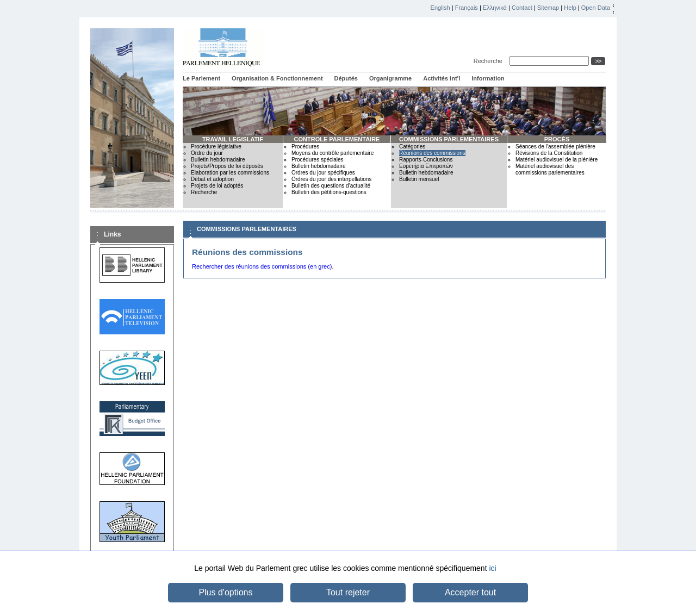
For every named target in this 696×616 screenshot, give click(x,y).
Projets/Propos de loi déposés (227, 166)
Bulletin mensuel (419, 179)
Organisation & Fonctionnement (277, 78)
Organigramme (390, 78)
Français (467, 8)
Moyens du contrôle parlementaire (333, 153)
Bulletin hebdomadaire (218, 160)
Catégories (412, 147)
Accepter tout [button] (470, 592)
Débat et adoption (212, 179)
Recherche (490, 61)
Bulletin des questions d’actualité (331, 186)
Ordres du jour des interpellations (331, 179)
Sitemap (548, 8)
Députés (346, 78)
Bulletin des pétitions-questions (329, 192)
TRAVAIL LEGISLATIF (233, 139)
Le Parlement (201, 78)
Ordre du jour (207, 153)
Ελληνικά (495, 8)
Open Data (596, 8)
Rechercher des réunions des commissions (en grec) (262, 266)
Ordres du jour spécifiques (323, 173)
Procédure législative (216, 147)
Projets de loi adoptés (217, 186)
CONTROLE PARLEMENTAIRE (337, 139)
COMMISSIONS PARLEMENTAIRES (449, 139)
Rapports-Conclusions (426, 160)
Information (488, 78)
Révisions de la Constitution (549, 153)
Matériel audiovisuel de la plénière (557, 160)
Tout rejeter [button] (348, 592)
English (440, 8)
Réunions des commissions (432, 153)
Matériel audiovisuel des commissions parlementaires (550, 169)
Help (570, 8)
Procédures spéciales (318, 160)
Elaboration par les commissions (230, 173)
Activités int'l (442, 78)
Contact (522, 8)
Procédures (305, 147)
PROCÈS (557, 139)
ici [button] (492, 568)
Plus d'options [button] (225, 592)
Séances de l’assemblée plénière (555, 147)
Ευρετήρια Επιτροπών (426, 166)
